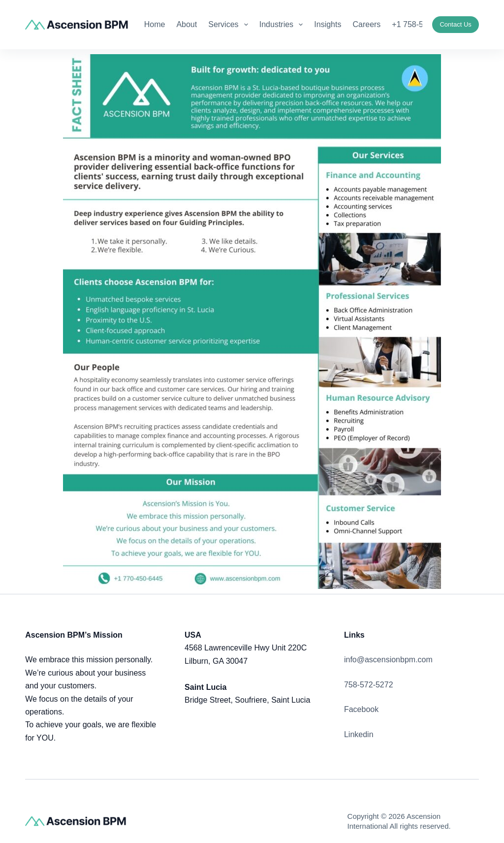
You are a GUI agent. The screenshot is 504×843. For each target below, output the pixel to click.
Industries (283, 25)
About (187, 24)
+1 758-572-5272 (422, 24)
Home (155, 24)
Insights (328, 24)
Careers (366, 24)
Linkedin (359, 734)
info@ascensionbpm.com (388, 660)
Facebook (361, 709)
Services (230, 25)
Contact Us (455, 24)
